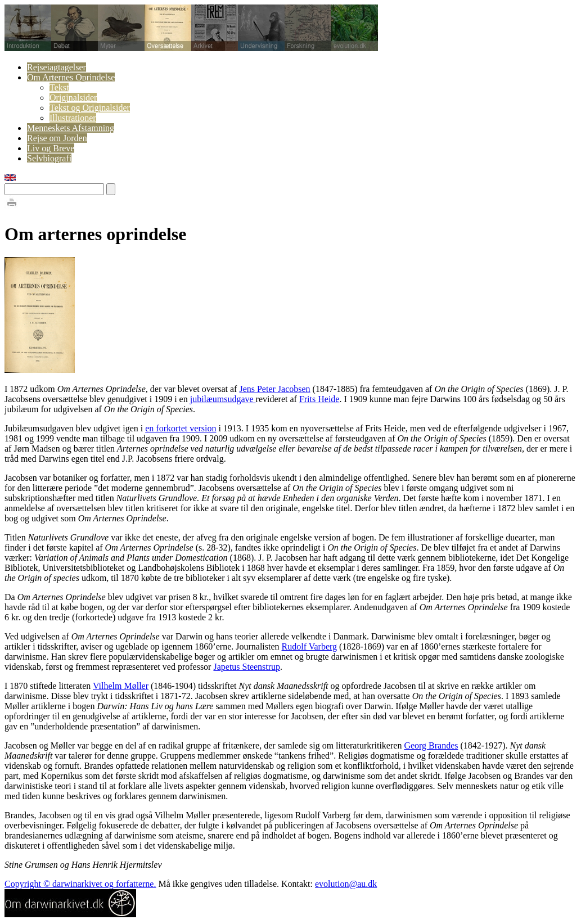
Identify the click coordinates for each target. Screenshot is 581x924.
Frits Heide (319, 399)
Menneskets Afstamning (71, 128)
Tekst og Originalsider (90, 108)
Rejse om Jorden (57, 138)
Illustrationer (73, 118)
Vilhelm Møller (121, 686)
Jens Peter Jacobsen (274, 389)
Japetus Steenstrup (247, 667)
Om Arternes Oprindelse (71, 77)
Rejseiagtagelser (57, 67)
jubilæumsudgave (223, 399)
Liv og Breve (51, 148)
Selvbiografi (49, 158)
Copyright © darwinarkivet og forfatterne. (80, 884)
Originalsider (73, 98)
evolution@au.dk (346, 884)
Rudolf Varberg (310, 646)
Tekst (59, 87)
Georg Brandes (431, 745)
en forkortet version (181, 428)
